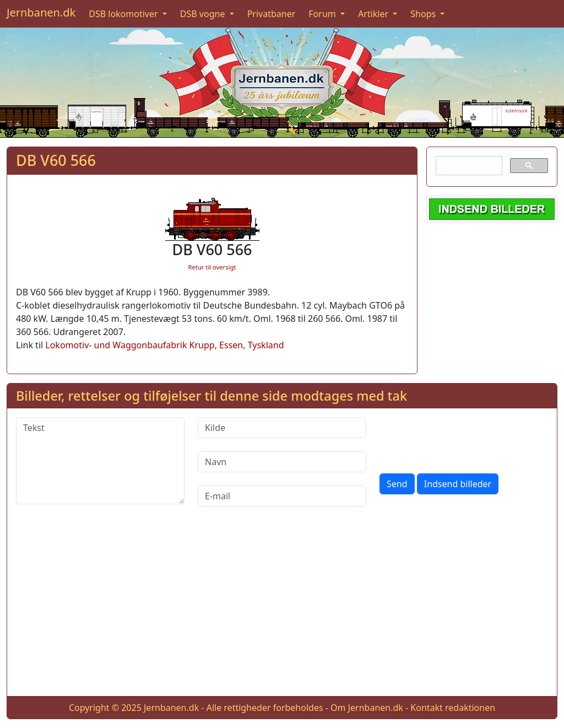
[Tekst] (100, 461)
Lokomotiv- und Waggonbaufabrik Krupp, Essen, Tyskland (164, 345)
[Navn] (282, 462)
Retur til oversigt (212, 267)
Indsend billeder (458, 484)
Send (397, 484)
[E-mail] (282, 496)
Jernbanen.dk (41, 12)
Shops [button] (424, 14)
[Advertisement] (282, 610)
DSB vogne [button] (204, 14)
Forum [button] (323, 14)
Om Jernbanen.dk (367, 708)
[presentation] (463, 439)
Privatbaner (272, 14)
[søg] (468, 166)
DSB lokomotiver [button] (124, 14)
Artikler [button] (374, 14)
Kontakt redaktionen (453, 708)
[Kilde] (282, 428)
